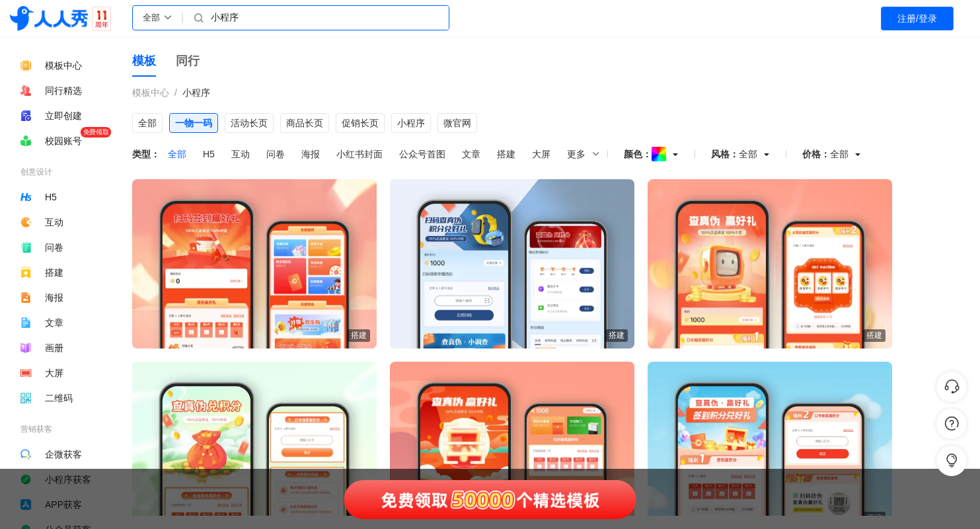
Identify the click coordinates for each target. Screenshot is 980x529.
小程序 (196, 93)
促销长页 (360, 123)
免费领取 (96, 132)
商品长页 (305, 123)
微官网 (457, 123)
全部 (147, 123)
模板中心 (151, 93)
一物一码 (194, 123)
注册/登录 (917, 19)
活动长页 (249, 123)
